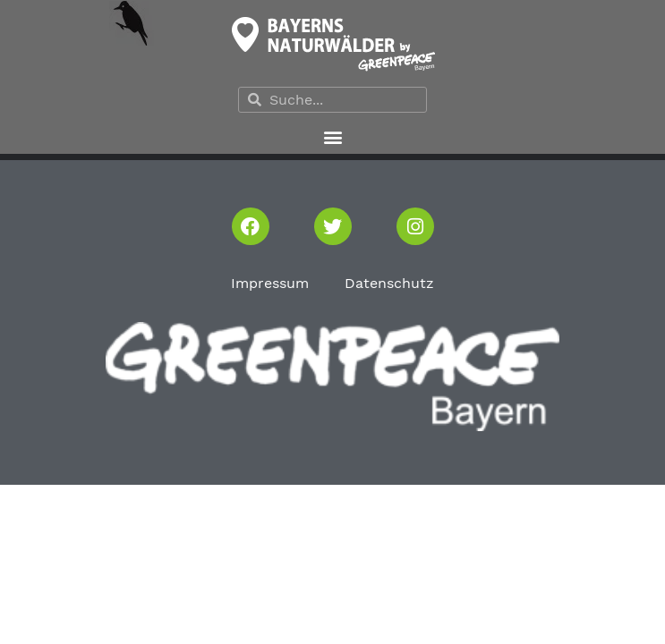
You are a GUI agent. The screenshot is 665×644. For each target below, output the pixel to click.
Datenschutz (389, 283)
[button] (332, 136)
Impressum (270, 283)
